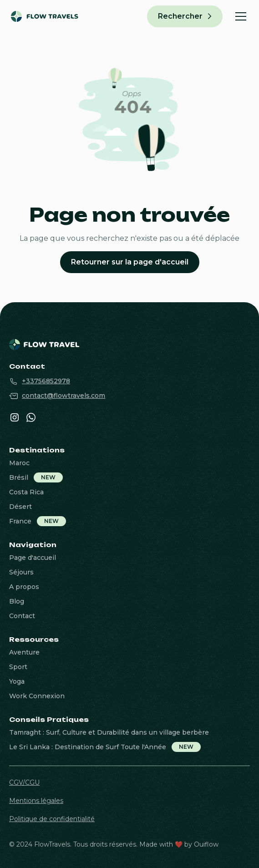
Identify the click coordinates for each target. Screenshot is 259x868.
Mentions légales (36, 801)
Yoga (17, 681)
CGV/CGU (24, 782)
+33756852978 (46, 381)
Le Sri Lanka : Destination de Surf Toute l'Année (88, 747)
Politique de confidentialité (52, 819)
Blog (17, 601)
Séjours (21, 572)
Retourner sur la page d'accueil (130, 262)
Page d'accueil (33, 558)
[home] (37, 16)
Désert (20, 507)
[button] (239, 16)
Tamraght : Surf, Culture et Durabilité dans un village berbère (109, 732)
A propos (24, 587)
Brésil (19, 477)
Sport (18, 667)
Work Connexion (37, 696)
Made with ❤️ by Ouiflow (179, 844)
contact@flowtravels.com (63, 396)
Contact (22, 616)
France (20, 521)
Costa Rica (26, 492)
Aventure (24, 652)
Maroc (19, 463)
